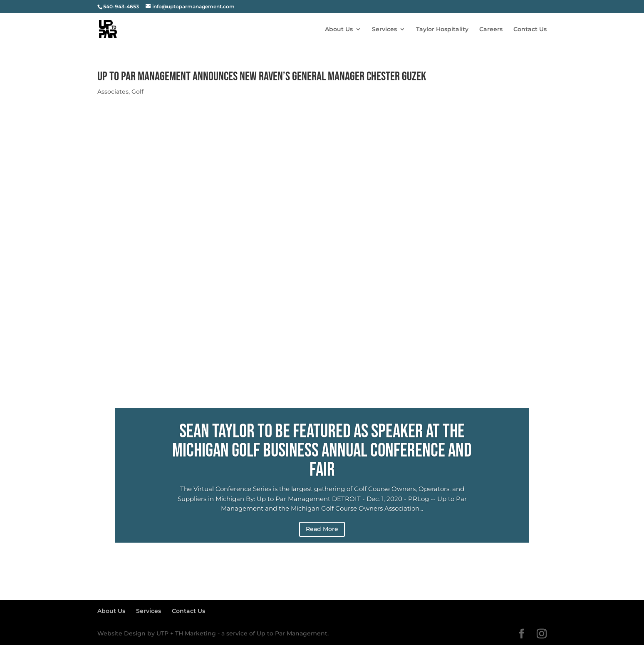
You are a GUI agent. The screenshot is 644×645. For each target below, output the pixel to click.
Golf (137, 92)
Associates (113, 92)
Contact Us (530, 30)
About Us (339, 30)
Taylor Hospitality (442, 30)
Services (384, 30)
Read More (322, 529)
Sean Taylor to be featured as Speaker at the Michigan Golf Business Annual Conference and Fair (322, 451)
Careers (491, 30)
